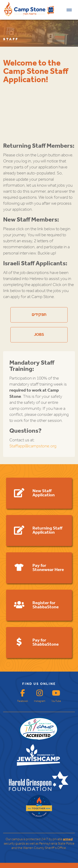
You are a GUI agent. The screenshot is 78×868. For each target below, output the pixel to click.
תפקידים (39, 315)
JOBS (39, 335)
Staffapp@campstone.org (33, 446)
